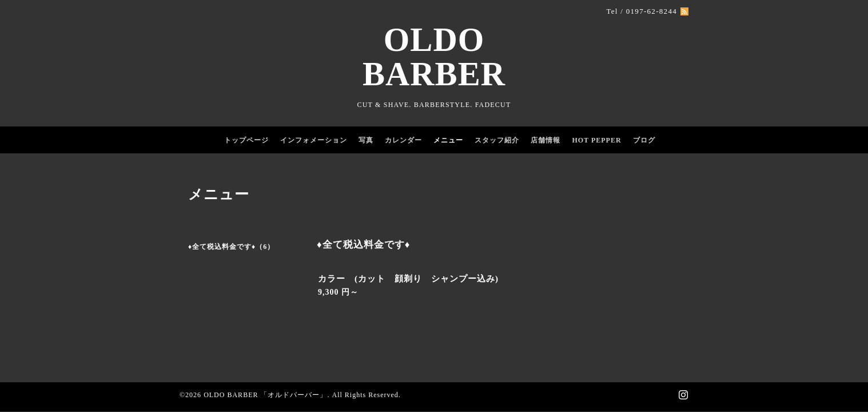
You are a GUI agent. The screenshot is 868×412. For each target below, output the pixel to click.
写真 (366, 140)
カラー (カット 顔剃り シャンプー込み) (408, 279)
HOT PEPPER (596, 140)
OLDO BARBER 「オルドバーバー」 (265, 395)
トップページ (246, 140)
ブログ (644, 140)
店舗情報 (546, 140)
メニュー (448, 140)
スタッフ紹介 (497, 140)
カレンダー (403, 140)
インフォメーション (314, 140)
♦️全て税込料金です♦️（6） (231, 247)
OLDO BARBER (434, 57)
